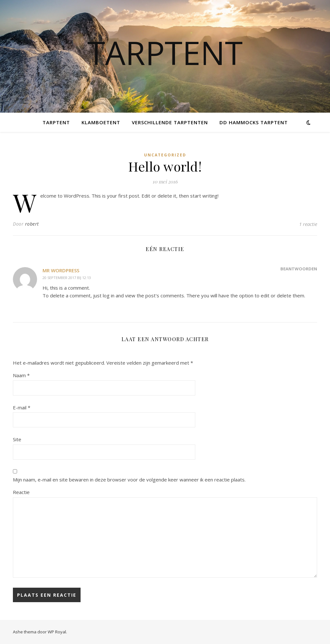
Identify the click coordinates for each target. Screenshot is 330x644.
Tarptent (165, 52)
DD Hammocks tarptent (254, 122)
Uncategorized (165, 155)
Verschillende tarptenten (170, 122)
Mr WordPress (61, 270)
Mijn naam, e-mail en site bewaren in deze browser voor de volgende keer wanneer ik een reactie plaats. (129, 480)
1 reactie (308, 224)
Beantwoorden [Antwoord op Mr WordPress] (299, 269)
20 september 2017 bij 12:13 (67, 278)
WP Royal (57, 632)
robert (32, 224)
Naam (21, 375)
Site (17, 439)
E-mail (22, 407)
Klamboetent (101, 122)
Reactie (21, 492)
